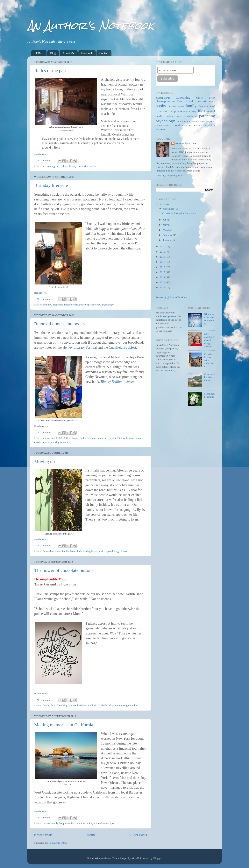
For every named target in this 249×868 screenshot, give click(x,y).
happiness (58, 305)
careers (46, 823)
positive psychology (90, 305)
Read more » (41, 154)
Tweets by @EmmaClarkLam (171, 297)
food (53, 705)
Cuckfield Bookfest (122, 347)
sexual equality (207, 122)
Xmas (124, 551)
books (75, 438)
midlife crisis (71, 305)
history (73, 166)
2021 (163, 204)
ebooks (181, 106)
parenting (117, 705)
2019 (163, 252)
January (167, 240)
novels (38, 442)
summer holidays (86, 823)
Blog (53, 53)
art (58, 166)
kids (79, 551)
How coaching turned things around (209, 340)
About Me (69, 53)
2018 (163, 257)
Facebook (87, 53)
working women (59, 442)
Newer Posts (43, 835)
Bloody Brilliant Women (118, 382)
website (179, 171)
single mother (130, 705)
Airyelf (135, 858)
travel (99, 823)
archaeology (49, 166)
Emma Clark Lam (186, 143)
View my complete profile (169, 175)
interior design (190, 111)
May (166, 225)
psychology (108, 305)
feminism (102, 438)
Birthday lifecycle (51, 185)
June (166, 220)
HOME (39, 53)
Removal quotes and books (59, 324)
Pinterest (160, 171)
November (169, 209)
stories (93, 166)
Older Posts (138, 835)
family (65, 551)
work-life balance (192, 126)
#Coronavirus (163, 98)
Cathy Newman (88, 438)
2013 (163, 282)
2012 (163, 287)
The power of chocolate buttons (64, 570)
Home (91, 835)
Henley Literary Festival (80, 347)
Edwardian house (52, 551)
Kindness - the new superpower (209, 319)
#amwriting (49, 438)
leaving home (90, 551)
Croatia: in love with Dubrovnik (179, 213)
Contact (104, 53)
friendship (62, 705)
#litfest (67, 438)
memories (83, 166)
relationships (184, 121)
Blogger (157, 858)
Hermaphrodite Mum (80, 705)
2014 (163, 277)
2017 (163, 262)
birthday (47, 305)
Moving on (45, 461)
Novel (189, 101)
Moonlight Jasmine (209, 395)
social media (163, 126)
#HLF (59, 438)
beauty (211, 101)
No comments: (45, 161)
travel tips (109, 823)
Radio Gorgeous (165, 316)
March (167, 230)
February (168, 235)
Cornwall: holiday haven (210, 377)
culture (64, 166)
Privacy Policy (167, 371)
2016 (163, 267)
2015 (163, 272)
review (46, 442)
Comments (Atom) (58, 843)
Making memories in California (64, 725)
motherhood (104, 705)
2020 (163, 246)
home (73, 551)
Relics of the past (50, 71)
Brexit (212, 98)
